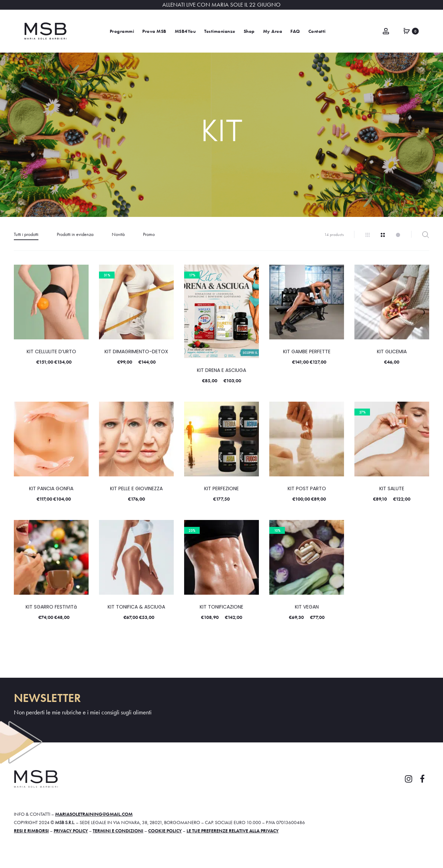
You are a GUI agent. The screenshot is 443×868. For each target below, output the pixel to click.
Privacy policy (71, 831)
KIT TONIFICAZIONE (221, 607)
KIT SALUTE (392, 488)
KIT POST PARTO (307, 488)
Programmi (122, 31)
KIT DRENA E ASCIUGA (221, 370)
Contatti (317, 31)
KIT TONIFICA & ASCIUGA (136, 607)
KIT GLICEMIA (392, 351)
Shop (249, 31)
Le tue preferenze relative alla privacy (233, 831)
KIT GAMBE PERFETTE (307, 351)
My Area (273, 31)
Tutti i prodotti (26, 234)
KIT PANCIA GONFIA (51, 488)
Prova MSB (154, 31)
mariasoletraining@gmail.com (94, 814)
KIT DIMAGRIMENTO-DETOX (136, 351)
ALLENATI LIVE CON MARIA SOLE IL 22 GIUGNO (221, 5)
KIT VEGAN (307, 607)
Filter (426, 234)
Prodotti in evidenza (75, 234)
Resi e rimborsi (31, 831)
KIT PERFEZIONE (221, 488)
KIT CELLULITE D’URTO (51, 351)
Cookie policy (165, 831)
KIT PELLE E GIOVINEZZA (136, 488)
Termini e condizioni (118, 831)
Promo (149, 234)
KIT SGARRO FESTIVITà (51, 607)
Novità (118, 234)
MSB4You (186, 31)
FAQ (295, 31)
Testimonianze (220, 31)
